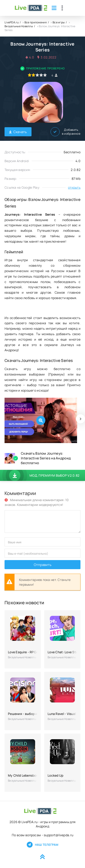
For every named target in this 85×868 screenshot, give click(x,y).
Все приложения (36, 22)
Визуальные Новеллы (19, 26)
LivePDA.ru (12, 22)
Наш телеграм (42, 845)
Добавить (66, 132)
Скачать (18, 132)
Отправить (43, 565)
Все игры (59, 22)
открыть (74, 187)
